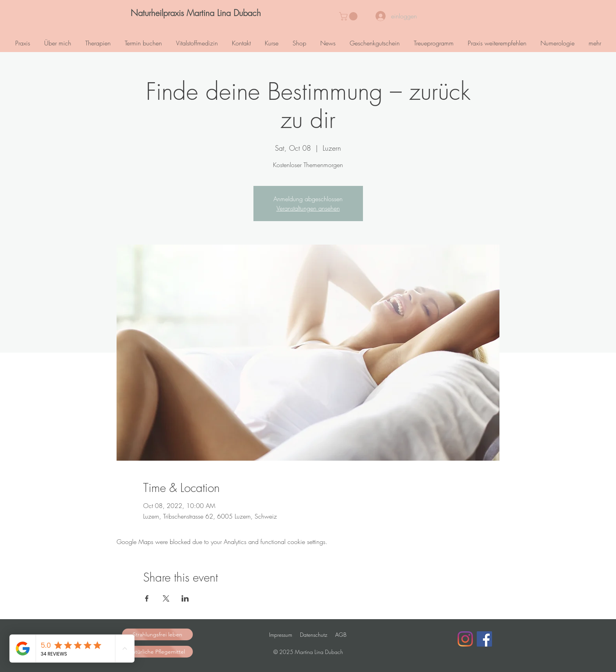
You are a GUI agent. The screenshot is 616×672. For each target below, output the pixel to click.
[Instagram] (465, 639)
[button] (349, 16)
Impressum (281, 635)
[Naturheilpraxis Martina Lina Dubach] (196, 13)
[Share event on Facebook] (147, 598)
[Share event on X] (166, 598)
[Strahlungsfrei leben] (157, 634)
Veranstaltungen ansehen (308, 208)
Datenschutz (314, 635)
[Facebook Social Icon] (484, 639)
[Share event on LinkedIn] (185, 598)
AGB (341, 635)
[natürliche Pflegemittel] (157, 652)
